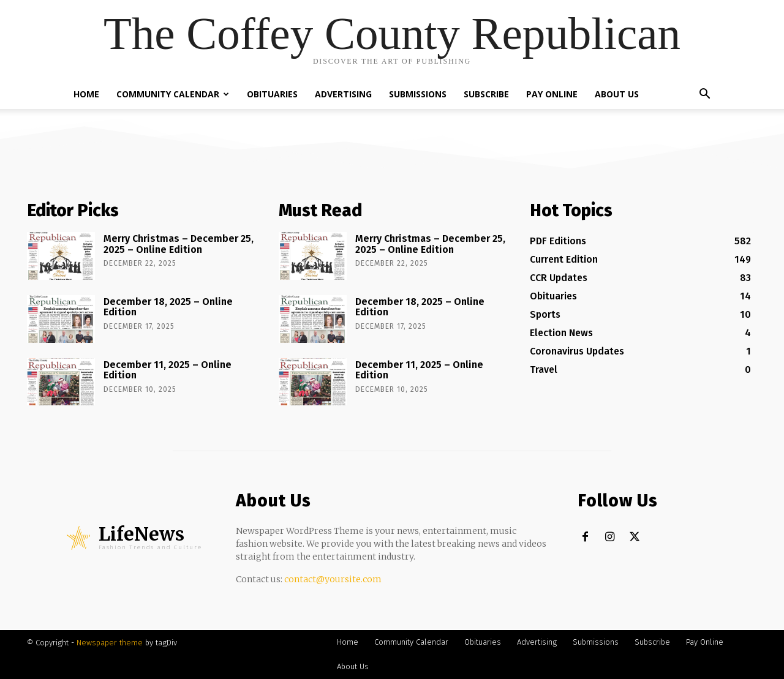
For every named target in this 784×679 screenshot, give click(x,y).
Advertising (343, 94)
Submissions (418, 94)
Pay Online (552, 94)
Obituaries (272, 94)
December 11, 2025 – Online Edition (168, 370)
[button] (704, 95)
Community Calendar (173, 94)
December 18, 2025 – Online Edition (168, 307)
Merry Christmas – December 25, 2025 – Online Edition (179, 244)
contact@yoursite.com (333, 579)
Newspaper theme (110, 643)
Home (86, 94)
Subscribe (486, 94)
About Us (617, 94)
